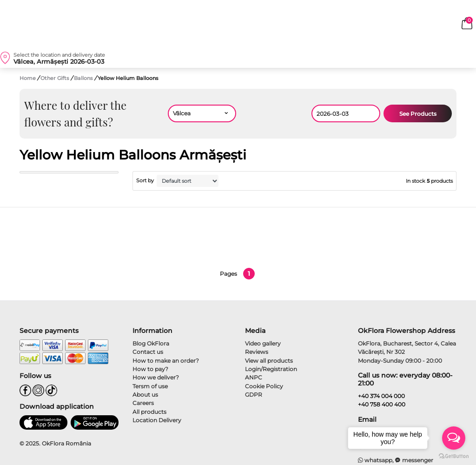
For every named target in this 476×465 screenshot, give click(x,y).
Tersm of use (150, 386)
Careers (143, 403)
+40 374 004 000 (381, 396)
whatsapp (375, 460)
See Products (418, 114)
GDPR (254, 395)
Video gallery (263, 343)
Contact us (148, 352)
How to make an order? (166, 361)
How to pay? (150, 369)
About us (145, 395)
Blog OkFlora (151, 343)
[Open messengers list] (454, 438)
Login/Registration (271, 369)
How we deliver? (156, 377)
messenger (414, 460)
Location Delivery (157, 420)
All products (149, 412)
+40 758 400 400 (382, 404)
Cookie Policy (264, 386)
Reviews (257, 352)
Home (28, 78)
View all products (269, 361)
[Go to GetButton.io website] (454, 456)
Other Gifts (56, 78)
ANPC (254, 377)
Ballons (84, 78)
